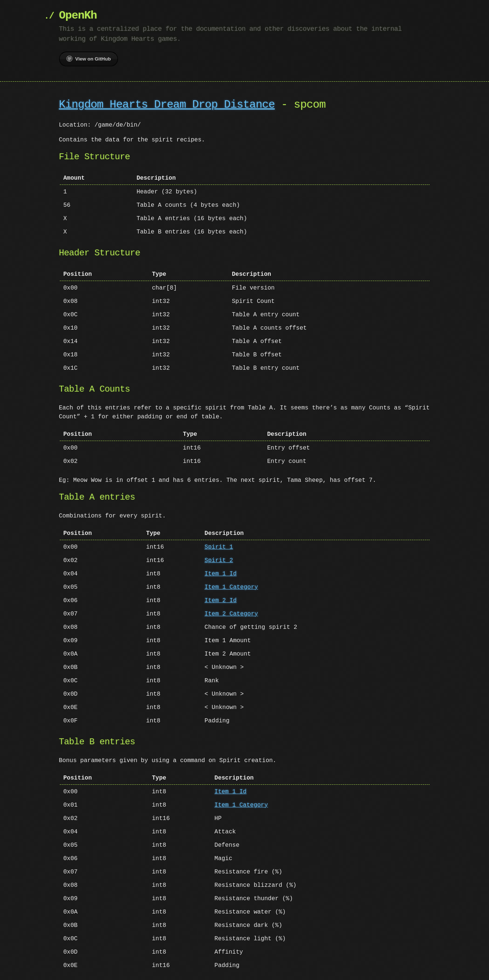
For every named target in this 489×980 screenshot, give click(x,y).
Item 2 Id (221, 601)
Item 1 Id (221, 574)
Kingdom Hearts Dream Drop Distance (167, 105)
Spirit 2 (219, 561)
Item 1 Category (231, 587)
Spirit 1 (219, 547)
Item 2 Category (231, 614)
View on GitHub (89, 59)
